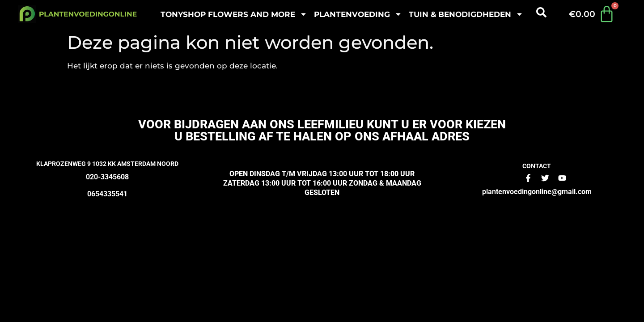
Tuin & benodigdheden (466, 14)
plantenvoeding (358, 14)
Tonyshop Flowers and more (234, 14)
